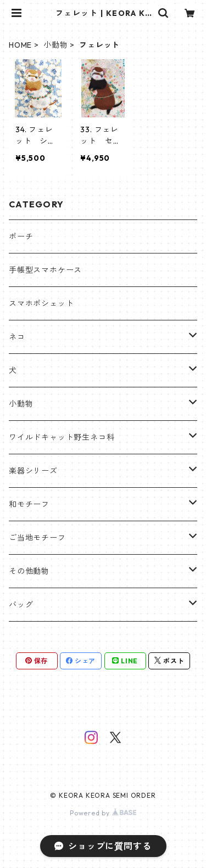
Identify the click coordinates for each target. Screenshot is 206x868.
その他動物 (29, 571)
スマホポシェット (41, 303)
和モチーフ (29, 504)
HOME (20, 45)
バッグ (21, 605)
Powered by (103, 813)
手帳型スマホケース (45, 270)
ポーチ (21, 236)
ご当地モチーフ (37, 538)
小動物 (55, 45)
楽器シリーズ (33, 471)
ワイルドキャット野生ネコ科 (62, 437)
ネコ (17, 337)
